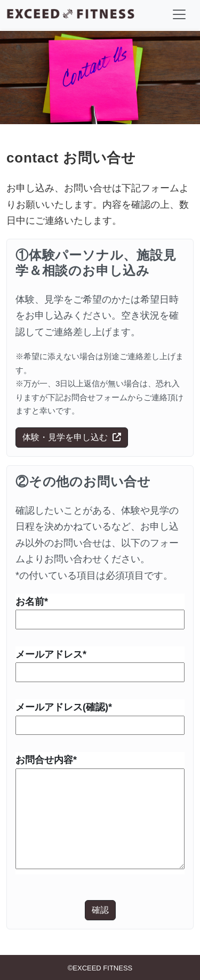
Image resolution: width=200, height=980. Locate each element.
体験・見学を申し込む (72, 437)
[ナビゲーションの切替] (179, 14)
